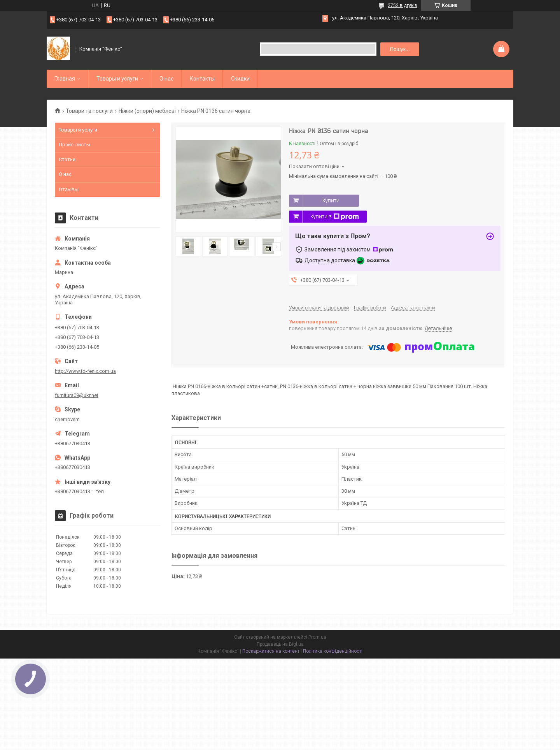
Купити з (335, 217)
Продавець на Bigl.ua (280, 644)
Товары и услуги (117, 79)
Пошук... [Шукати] (400, 49)
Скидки (240, 79)
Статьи (67, 159)
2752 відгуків (402, 5)
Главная (65, 79)
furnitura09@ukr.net (77, 395)
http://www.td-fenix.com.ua (85, 371)
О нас (166, 79)
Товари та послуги (89, 111)
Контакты (202, 79)
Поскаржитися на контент (271, 651)
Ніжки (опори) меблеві (147, 111)
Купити (331, 200)
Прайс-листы (74, 145)
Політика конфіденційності (333, 651)
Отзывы (69, 189)
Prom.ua (317, 637)
